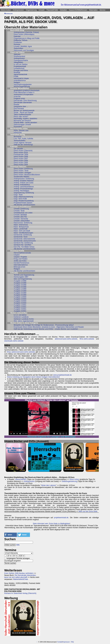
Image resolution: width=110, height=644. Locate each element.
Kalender (17, 36)
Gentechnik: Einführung (23, 235)
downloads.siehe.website (14, 341)
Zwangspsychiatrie (21, 60)
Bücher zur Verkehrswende (24, 111)
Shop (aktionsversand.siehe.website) (21, 352)
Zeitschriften (18, 48)
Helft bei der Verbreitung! (23, 145)
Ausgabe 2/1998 (20, 283)
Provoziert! (18, 127)
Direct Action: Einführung (23, 169)
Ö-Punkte (14, 273)
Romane (17, 44)
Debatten (64, 10)
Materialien (93, 10)
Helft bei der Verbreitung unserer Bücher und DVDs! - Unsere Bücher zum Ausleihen (46, 329)
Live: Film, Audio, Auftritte (23, 139)
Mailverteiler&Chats (21, 579)
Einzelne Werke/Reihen (20, 88)
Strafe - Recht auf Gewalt (23, 113)
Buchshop (18, 137)
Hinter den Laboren (49, 485)
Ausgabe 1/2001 (20, 305)
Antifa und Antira (20, 261)
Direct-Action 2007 (21, 159)
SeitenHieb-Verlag (18, 135)
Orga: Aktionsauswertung (23, 197)
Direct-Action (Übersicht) (23, 151)
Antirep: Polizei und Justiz (24, 183)
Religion (17, 82)
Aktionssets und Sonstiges (24, 50)
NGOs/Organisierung (22, 86)
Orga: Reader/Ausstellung (24, 201)
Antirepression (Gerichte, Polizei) (26, 32)
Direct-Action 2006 (21, 161)
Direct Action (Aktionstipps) (24, 34)
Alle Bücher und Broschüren (24, 205)
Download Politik (17, 251)
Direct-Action (6, 10)
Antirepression (18, 10)
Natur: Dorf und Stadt (22, 231)
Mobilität (17, 72)
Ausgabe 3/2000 (20, 301)
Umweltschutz (19, 68)
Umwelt (42, 10)
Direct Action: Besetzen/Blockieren (27, 175)
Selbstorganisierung (69, 481)
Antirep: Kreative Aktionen (24, 181)
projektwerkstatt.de (61, 518)
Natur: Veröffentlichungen (23, 233)
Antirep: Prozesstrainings (23, 189)
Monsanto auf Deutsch (22, 121)
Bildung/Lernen (20, 267)
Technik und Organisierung (24, 275)
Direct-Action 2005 (21, 163)
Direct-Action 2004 (21, 165)
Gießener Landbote (21, 317)
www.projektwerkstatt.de (62, 375)
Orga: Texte (18, 195)
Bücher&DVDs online (19, 129)
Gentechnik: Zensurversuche (25, 241)
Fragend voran (19, 99)
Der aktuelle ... (19, 149)
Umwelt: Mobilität (20, 215)
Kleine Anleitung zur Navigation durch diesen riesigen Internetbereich (33, 377)
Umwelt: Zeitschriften (22, 221)
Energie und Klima (21, 70)
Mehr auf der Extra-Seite (88, 511)
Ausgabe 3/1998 (20, 285)
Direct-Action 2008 (21, 157)
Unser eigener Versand (23, 143)
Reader (17, 105)
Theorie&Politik (52, 10)
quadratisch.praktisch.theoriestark (27, 90)
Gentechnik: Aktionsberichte (24, 239)
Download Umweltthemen (21, 207)
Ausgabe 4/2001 (20, 311)
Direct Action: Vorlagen (22, 173)
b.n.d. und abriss (20, 315)
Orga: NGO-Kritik (20, 199)
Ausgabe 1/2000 (20, 297)
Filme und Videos (17, 52)
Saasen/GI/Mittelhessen (78, 10)
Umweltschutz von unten (23, 213)
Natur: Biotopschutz (21, 227)
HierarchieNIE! (21, 479)
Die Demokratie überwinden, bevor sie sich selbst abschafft (20, 576)
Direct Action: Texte (21, 171)
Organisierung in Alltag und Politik (27, 38)
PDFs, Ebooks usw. (21, 131)
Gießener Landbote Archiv (24, 319)
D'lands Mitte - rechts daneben (25, 123)
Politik (16, 76)
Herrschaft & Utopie (21, 78)
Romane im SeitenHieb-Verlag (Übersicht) (20, 593)
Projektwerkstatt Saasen (23, 203)
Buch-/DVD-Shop (17, 30)
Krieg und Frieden (21, 259)
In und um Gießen (21, 64)
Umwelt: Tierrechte (21, 219)
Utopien (17, 255)
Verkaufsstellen (20, 141)
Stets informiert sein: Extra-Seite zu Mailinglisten (51, 524)
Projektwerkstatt (20, 66)
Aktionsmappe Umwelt (22, 125)
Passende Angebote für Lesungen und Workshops (51, 437)
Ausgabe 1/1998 (20, 281)
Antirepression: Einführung (24, 179)
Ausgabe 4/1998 (20, 287)
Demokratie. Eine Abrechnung (25, 101)
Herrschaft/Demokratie (22, 253)
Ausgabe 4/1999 (20, 295)
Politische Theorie (21, 40)
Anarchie (17, 96)
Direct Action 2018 (21, 153)
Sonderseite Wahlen (21, 177)
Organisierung (31, 10)
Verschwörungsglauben (23, 84)
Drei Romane (19, 109)
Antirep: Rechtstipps (21, 191)
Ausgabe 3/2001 (20, 309)
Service (102, 10)
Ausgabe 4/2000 (20, 303)
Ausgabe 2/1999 (20, 291)
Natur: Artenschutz (21, 225)
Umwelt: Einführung (21, 209)
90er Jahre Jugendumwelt (24, 321)
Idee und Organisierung (23, 279)
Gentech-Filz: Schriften (22, 245)
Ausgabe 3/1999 (20, 293)
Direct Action (74, 479)
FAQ (72, 642)
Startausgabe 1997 (21, 277)
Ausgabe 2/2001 (20, 307)
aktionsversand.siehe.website (66, 339)
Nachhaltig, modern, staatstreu (25, 119)
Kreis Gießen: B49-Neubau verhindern (19, 573)
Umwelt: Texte (19, 211)
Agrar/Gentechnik (20, 74)
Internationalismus (21, 265)
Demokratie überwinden (23, 103)
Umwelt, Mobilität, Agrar (23, 46)
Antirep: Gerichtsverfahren (24, 187)
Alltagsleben (18, 62)
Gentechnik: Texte (21, 237)
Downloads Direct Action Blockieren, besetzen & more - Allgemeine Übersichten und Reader (49, 327)
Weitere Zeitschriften (19, 313)
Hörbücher (18, 133)
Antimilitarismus (20, 80)
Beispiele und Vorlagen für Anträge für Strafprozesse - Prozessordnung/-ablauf (44, 325)
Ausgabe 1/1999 (20, 289)
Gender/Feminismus (21, 263)
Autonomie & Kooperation (24, 94)
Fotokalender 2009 (21, 155)
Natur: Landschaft (21, 229)
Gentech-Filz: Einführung (23, 243)
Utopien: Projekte (20, 257)
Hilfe (18, 545)
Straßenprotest (19, 56)
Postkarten (18, 42)
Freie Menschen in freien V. (24, 92)
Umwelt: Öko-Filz (20, 217)
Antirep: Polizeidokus (22, 185)
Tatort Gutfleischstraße (22, 115)
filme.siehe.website (87, 339)
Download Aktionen (18, 167)
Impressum (66, 642)
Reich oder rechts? (21, 117)
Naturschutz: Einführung (23, 223)
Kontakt (60, 642)
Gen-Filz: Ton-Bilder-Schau (24, 247)
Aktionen (17, 54)
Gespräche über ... (21, 107)
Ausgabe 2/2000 (20, 299)
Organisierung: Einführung (24, 193)
